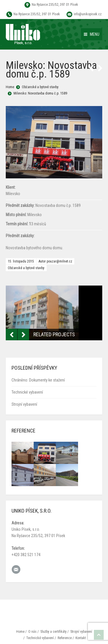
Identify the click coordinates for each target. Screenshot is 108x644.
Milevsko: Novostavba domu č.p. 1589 (40, 93)
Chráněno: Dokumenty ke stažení (38, 380)
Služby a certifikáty (53, 632)
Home (10, 87)
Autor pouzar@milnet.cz (55, 261)
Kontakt (81, 638)
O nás (32, 632)
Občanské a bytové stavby (40, 87)
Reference (65, 638)
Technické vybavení (27, 392)
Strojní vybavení (24, 404)
